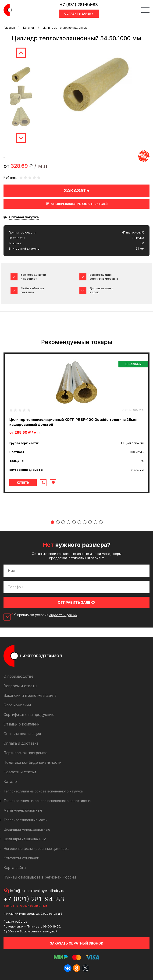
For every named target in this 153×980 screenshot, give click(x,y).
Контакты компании (21, 858)
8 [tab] (90, 522)
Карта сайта (15, 868)
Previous (21, 53)
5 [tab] (74, 522)
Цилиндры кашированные (25, 839)
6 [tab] (79, 522)
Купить (23, 483)
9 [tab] (95, 522)
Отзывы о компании (21, 724)
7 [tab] (85, 522)
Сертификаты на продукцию (29, 715)
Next (21, 138)
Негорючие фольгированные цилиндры (36, 849)
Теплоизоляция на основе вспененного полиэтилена (47, 801)
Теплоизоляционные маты (25, 820)
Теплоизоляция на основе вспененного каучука (43, 791)
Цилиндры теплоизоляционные (65, 28)
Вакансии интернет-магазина (30, 695)
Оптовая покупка (24, 217)
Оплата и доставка (21, 743)
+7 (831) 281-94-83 (79, 5)
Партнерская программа (25, 753)
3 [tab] (63, 522)
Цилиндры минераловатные (27, 829)
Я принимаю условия (46, 615)
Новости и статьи (20, 772)
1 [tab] (52, 522)
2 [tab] (58, 522)
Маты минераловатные (23, 810)
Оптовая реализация (22, 734)
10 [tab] (101, 522)
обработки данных (63, 615)
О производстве (18, 676)
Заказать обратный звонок (77, 943)
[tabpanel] (76, 423)
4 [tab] (69, 522)
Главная (9, 28)
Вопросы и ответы (20, 686)
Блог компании (17, 705)
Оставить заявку (79, 14)
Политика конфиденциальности (32, 762)
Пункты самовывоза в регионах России (40, 877)
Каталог (29, 28)
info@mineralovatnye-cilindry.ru (37, 891)
